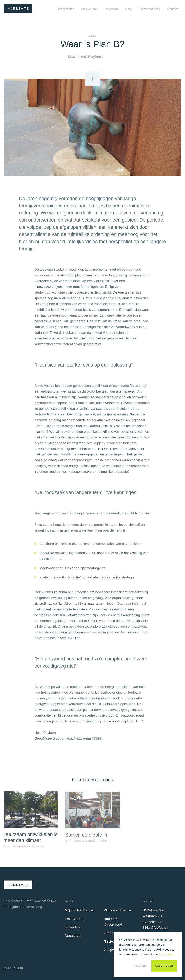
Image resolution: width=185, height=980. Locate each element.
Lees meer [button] (166, 954)
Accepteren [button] (164, 966)
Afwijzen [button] (141, 966)
